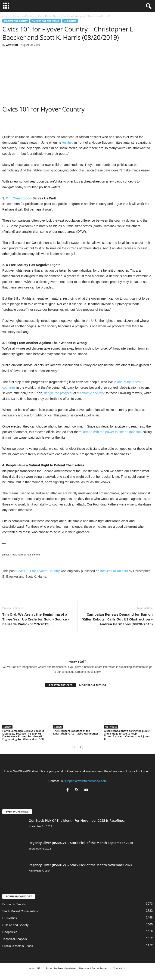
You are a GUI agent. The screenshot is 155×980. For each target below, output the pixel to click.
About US (35, 968)
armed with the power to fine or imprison (112, 432)
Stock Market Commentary (20, 911)
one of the (124, 382)
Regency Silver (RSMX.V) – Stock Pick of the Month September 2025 (81, 843)
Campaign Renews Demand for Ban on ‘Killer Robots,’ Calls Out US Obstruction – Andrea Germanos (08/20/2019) (117, 619)
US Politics (70, 21)
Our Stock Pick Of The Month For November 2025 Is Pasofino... (77, 820)
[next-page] (80, 747)
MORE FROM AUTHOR (93, 685)
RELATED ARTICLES (60, 685)
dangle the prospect (58, 393)
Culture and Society (23, 16)
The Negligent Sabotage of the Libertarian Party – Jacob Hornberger (76, 732)
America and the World (46, 21)
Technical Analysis (15, 939)
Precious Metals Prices (18, 946)
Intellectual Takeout (114, 571)
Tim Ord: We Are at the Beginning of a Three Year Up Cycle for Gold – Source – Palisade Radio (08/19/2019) (36, 619)
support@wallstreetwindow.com (86, 781)
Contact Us (119, 968)
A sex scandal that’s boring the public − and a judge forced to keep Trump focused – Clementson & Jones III (128, 735)
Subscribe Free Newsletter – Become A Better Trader (77, 968)
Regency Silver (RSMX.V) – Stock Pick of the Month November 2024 (81, 865)
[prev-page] (75, 747)
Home (6, 16)
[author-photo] (77, 646)
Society (7, 727)
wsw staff (12, 45)
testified (68, 143)
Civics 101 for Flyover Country (38, 571)
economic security (91, 393)
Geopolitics (10, 932)
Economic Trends (14, 904)
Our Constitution (19, 198)
